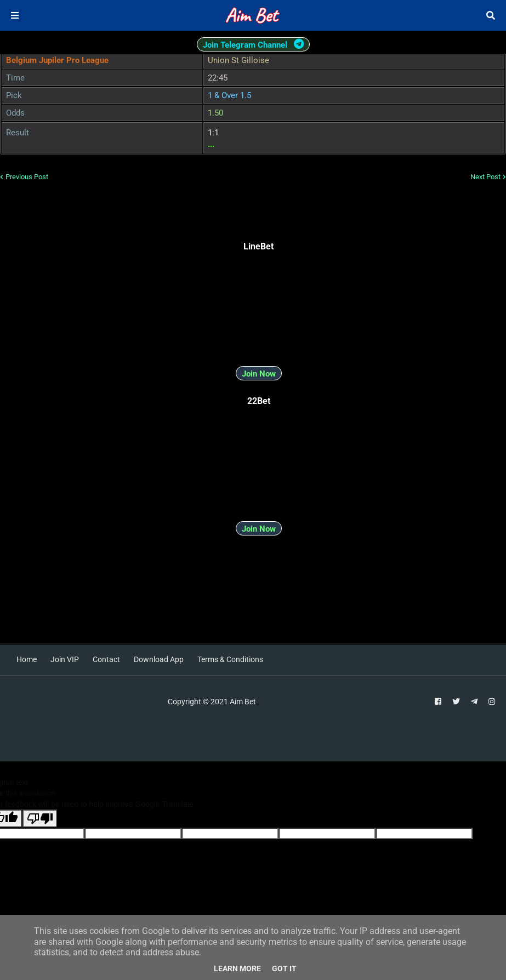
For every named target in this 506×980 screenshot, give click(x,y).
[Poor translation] (40, 819)
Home (27, 659)
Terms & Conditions (230, 659)
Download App (159, 659)
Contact (106, 659)
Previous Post (27, 177)
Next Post (485, 177)
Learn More (237, 968)
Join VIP (65, 659)
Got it (284, 968)
